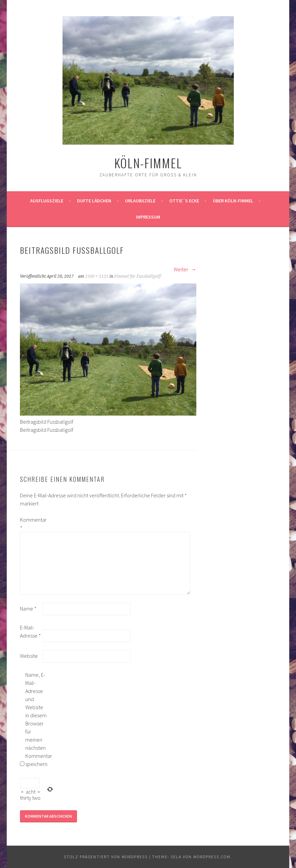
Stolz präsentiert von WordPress (106, 857)
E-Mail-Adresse (30, 631)
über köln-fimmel (233, 201)
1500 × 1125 (97, 276)
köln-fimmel (148, 163)
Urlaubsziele (140, 201)
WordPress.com (212, 857)
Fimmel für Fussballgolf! (138, 276)
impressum (148, 217)
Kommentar (31, 524)
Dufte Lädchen (94, 201)
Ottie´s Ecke (184, 201)
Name (28, 609)
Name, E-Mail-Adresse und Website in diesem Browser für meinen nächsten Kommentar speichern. (36, 719)
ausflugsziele (47, 201)
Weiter (185, 269)
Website (29, 656)
